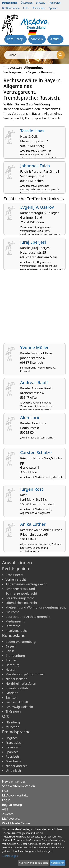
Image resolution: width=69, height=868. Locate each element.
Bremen (11, 660)
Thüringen (13, 711)
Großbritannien (11, 8)
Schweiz (40, 3)
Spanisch (12, 752)
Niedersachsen (16, 679)
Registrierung (12, 805)
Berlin (10, 651)
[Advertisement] (34, 308)
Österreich (27, 3)
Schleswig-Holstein (19, 707)
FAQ (5, 791)
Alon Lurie (30, 417)
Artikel (55, 39)
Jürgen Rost (32, 489)
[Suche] (61, 55)
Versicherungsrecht (20, 598)
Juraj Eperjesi (33, 242)
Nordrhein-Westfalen (21, 683)
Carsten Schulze (36, 452)
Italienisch (13, 747)
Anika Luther (33, 524)
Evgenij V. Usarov (37, 207)
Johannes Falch (35, 166)
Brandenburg (15, 656)
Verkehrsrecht (16, 579)
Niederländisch (17, 766)
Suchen (37, 39)
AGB (5, 809)
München (12, 727)
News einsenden (14, 781)
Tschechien (39, 8)
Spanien (54, 8)
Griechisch (13, 761)
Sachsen (12, 697)
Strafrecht (13, 626)
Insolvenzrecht (16, 631)
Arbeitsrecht (14, 575)
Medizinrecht (15, 621)
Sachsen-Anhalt (17, 702)
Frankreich (55, 3)
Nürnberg (13, 722)
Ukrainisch (13, 770)
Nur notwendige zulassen (33, 863)
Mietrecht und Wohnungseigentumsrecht (36, 607)
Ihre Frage (15, 39)
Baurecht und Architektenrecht (28, 617)
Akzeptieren (58, 863)
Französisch (14, 743)
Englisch (12, 738)
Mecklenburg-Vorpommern (25, 674)
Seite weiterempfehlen (19, 786)
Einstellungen (10, 856)
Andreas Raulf (34, 382)
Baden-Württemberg (21, 642)
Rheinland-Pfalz (17, 688)
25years (8, 814)
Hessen (11, 670)
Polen (26, 8)
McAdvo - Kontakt (15, 795)
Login (6, 800)
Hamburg (13, 665)
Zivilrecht (12, 612)
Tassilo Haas (32, 131)
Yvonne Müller (34, 347)
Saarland (12, 693)
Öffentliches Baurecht (21, 603)
